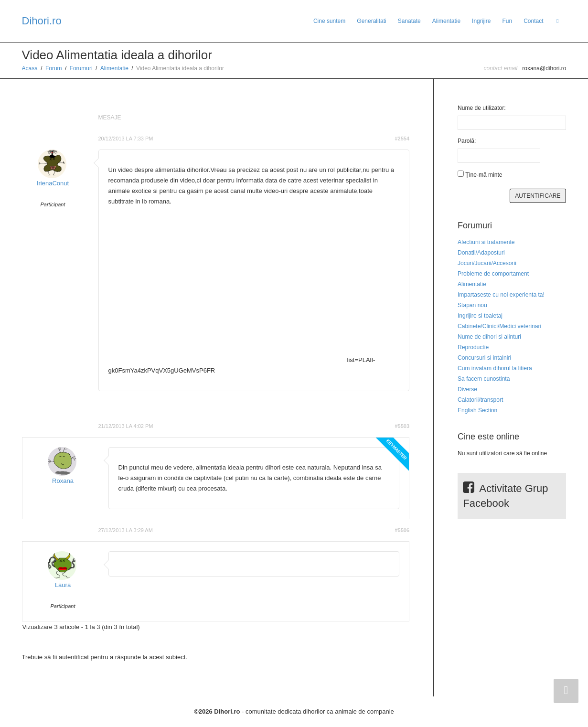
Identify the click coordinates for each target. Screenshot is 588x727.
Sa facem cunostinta (484, 379)
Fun (507, 21)
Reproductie (473, 347)
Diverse (467, 389)
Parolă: (467, 141)
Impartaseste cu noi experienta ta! (501, 295)
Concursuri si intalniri (484, 358)
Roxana (63, 481)
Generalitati (371, 21)
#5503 (402, 426)
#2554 (402, 139)
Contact (533, 21)
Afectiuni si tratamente (486, 242)
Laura (63, 585)
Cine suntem (329, 21)
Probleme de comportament (493, 274)
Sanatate (409, 21)
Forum (54, 68)
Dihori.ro (42, 21)
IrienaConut (53, 183)
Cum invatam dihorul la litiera (495, 368)
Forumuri (81, 68)
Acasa (30, 68)
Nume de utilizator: (482, 108)
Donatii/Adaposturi (481, 253)
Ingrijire (481, 21)
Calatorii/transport (480, 400)
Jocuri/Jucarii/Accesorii (487, 263)
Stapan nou (472, 305)
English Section (477, 410)
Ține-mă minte (484, 175)
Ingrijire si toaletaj (480, 316)
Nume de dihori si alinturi (489, 337)
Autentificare (538, 196)
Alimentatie (446, 21)
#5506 (402, 530)
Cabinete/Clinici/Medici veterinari (499, 326)
